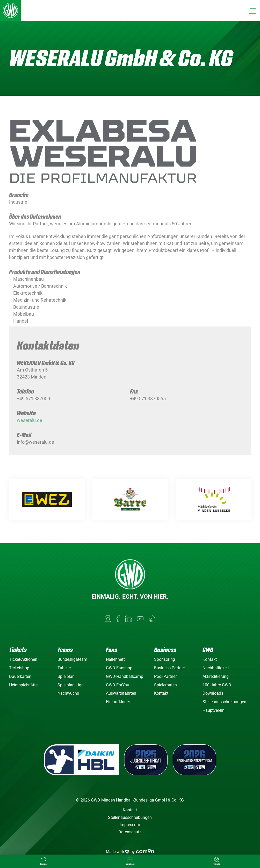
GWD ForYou (118, 685)
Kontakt (161, 693)
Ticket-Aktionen (23, 659)
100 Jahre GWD (217, 685)
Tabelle (64, 668)
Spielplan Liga (71, 685)
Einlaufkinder (118, 702)
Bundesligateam (72, 659)
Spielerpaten (165, 685)
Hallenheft (115, 659)
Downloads (213, 693)
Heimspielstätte (23, 685)
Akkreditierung (216, 676)
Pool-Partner (165, 676)
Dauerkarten (20, 676)
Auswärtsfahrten (121, 693)
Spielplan (66, 676)
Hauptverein (214, 710)
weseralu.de (30, 425)
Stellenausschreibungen (224, 702)
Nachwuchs (68, 693)
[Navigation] (252, 11)
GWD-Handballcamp (125, 676)
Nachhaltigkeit (216, 668)
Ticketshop (19, 668)
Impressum (130, 825)
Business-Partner (169, 668)
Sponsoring (165, 659)
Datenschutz (130, 832)
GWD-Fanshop (119, 668)
